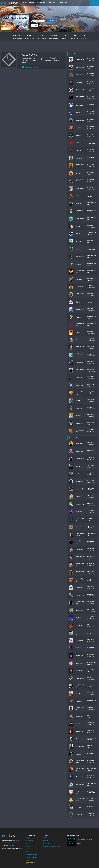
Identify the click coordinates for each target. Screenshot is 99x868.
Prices (51, 25)
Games (25, 3)
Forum (56, 25)
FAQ (28, 838)
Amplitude (38, 21)
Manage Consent (32, 854)
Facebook (46, 843)
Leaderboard (51, 3)
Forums (32, 3)
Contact (29, 849)
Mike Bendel (13, 843)
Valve (20, 848)
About (29, 846)
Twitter (45, 841)
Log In (95, 3)
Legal (28, 852)
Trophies (35, 25)
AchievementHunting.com (51, 846)
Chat (67, 3)
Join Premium (31, 863)
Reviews (60, 3)
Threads (45, 838)
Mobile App (30, 841)
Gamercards (41, 3)
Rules (28, 843)
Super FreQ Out (30, 55)
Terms (29, 860)
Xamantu (12, 846)
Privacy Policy (31, 857)
